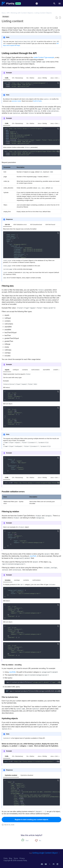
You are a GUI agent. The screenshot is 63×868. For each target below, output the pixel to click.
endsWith (56, 370)
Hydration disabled (27, 775)
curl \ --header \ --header (32, 153)
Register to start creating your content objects (31, 819)
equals (7, 370)
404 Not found (50, 225)
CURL (7, 78)
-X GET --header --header (32, 761)
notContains (35, 370)
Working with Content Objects (22, 13)
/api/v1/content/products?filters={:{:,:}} (34, 682)
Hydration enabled (11, 775)
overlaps (17, 580)
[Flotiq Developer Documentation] (8, 4)
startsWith (46, 370)
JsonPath (33, 556)
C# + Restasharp (17, 78)
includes (8, 580)
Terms (16, 858)
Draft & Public (37, 101)
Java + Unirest (55, 78)
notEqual (16, 370)
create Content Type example (44, 57)
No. (40, 841)
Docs (4, 13)
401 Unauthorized (36, 225)
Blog (11, 858)
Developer (6, 17)
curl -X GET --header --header (32, 483)
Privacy (22, 858)
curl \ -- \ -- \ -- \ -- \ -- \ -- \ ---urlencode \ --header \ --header (32, 136)
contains (25, 370)
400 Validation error (20, 225)
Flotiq (6, 858)
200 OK (7, 225)
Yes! (27, 841)
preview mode (16, 101)
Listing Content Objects (43, 13)
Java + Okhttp (42, 78)
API (8, 13)
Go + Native (30, 78)
